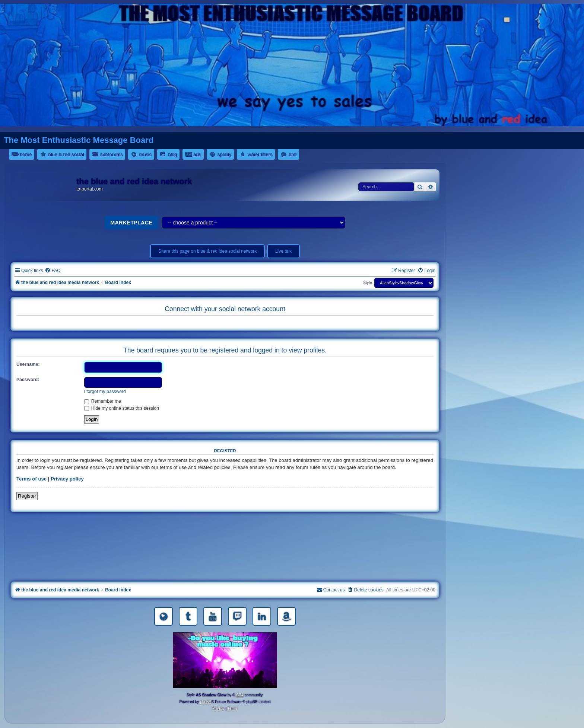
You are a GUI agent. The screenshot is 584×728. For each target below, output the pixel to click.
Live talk (283, 251)
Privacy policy (67, 479)
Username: (28, 364)
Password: (28, 380)
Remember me (103, 401)
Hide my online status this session (122, 408)
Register (27, 496)
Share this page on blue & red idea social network (207, 251)
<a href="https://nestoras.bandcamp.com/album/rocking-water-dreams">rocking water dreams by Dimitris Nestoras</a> (225, 527)
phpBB (206, 702)
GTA (240, 695)
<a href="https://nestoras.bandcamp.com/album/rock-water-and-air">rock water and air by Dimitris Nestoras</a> (225, 548)
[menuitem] (53, 271)
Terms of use (31, 479)
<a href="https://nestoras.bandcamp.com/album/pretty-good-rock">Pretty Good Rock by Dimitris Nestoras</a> (225, 569)
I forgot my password (105, 392)
